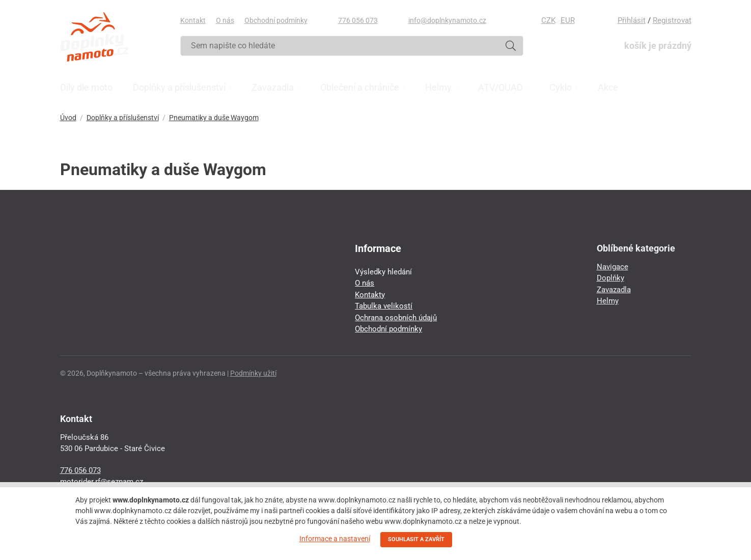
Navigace (613, 267)
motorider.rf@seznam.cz (102, 482)
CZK (548, 20)
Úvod (68, 118)
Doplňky (610, 278)
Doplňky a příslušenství (123, 118)
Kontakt (193, 20)
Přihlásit (632, 20)
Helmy (608, 301)
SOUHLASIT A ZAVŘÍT (416, 539)
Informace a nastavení (335, 539)
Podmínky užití (253, 373)
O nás (225, 20)
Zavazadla (614, 290)
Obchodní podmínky (276, 20)
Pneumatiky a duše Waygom (214, 118)
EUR (568, 20)
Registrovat (672, 20)
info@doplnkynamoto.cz (447, 20)
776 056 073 (358, 20)
